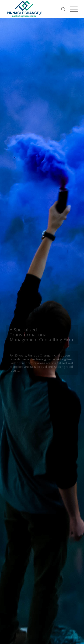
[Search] (61, 9)
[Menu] (72, 9)
